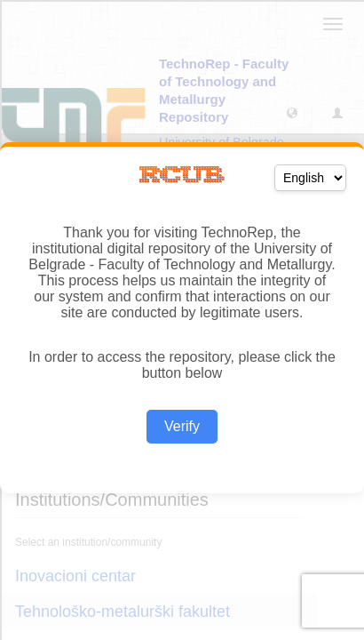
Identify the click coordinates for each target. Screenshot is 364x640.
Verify (182, 426)
